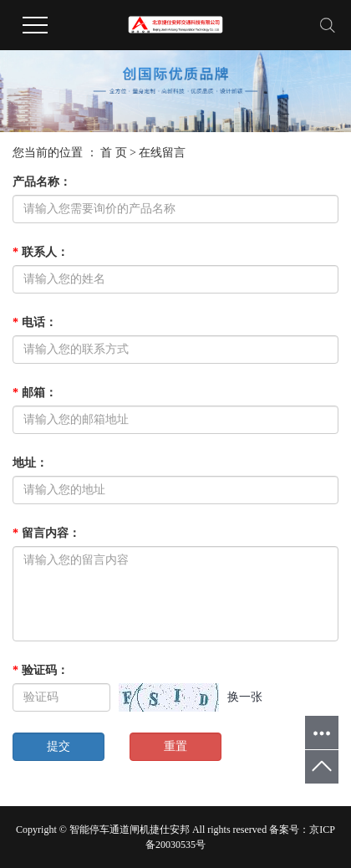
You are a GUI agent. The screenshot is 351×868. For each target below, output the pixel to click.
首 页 (114, 153)
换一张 (245, 697)
